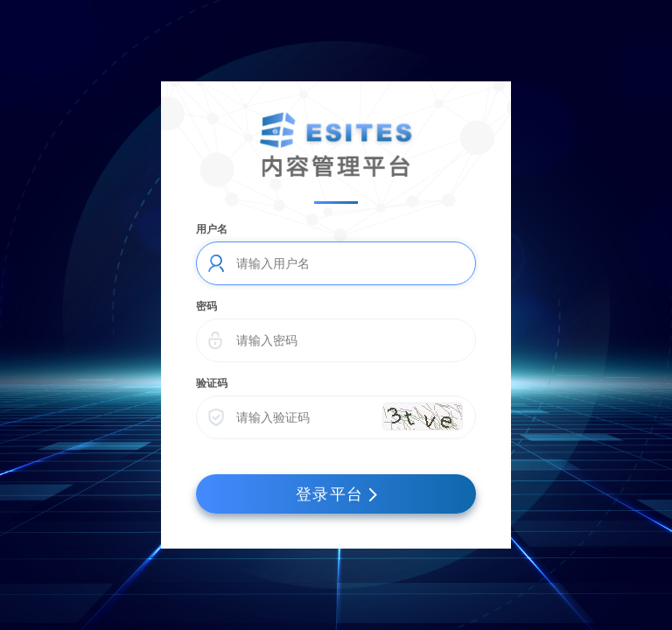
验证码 (212, 383)
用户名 (212, 229)
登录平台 (336, 494)
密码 (206, 306)
